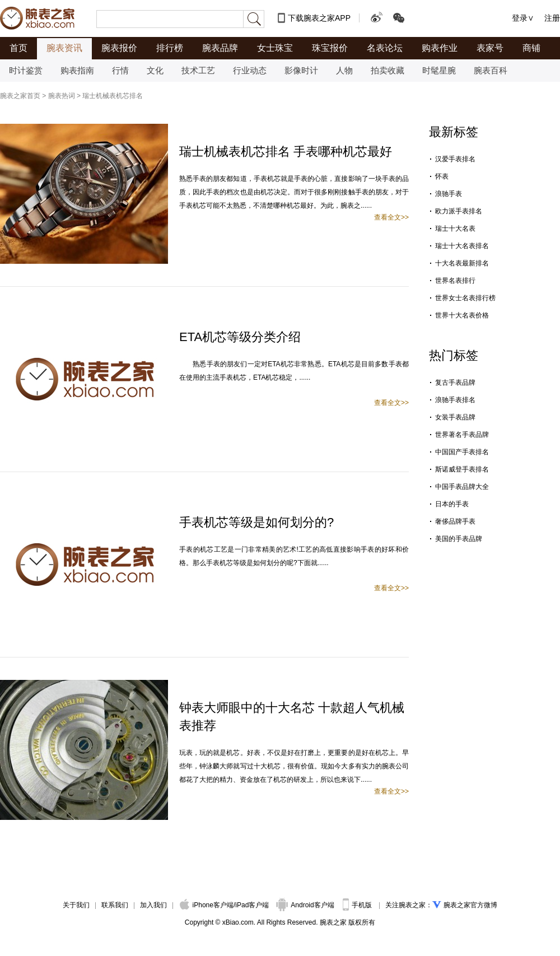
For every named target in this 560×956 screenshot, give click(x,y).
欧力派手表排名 (459, 211)
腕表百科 (491, 70)
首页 (18, 48)
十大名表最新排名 (462, 263)
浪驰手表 (449, 194)
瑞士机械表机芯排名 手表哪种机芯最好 (286, 151)
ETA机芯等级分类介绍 (240, 337)
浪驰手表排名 (455, 400)
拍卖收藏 (388, 70)
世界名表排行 (455, 281)
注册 (552, 18)
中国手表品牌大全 (462, 487)
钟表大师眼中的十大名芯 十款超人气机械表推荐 (292, 717)
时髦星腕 (439, 70)
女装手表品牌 (455, 417)
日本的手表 (452, 504)
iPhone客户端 (207, 905)
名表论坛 (385, 48)
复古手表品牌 (455, 383)
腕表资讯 (64, 48)
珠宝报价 (330, 48)
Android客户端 (306, 905)
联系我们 (115, 905)
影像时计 (301, 70)
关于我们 (76, 905)
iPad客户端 (252, 905)
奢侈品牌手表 (455, 521)
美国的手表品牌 (459, 539)
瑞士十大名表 (455, 228)
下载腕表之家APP (319, 18)
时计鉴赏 (26, 70)
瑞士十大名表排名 (462, 246)
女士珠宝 (275, 48)
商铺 (531, 48)
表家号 (490, 48)
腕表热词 (62, 96)
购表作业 (440, 48)
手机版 (358, 905)
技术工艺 (198, 70)
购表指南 (77, 70)
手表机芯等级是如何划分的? (256, 522)
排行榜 (170, 48)
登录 (520, 18)
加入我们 (153, 905)
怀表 (442, 176)
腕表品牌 (220, 48)
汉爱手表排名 (455, 159)
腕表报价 (119, 48)
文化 (155, 70)
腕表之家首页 (20, 96)
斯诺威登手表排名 (462, 469)
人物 (344, 70)
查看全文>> (391, 217)
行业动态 (250, 70)
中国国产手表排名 (462, 452)
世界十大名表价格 (462, 315)
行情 (120, 70)
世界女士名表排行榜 (465, 298)
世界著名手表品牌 (462, 435)
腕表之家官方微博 (470, 905)
